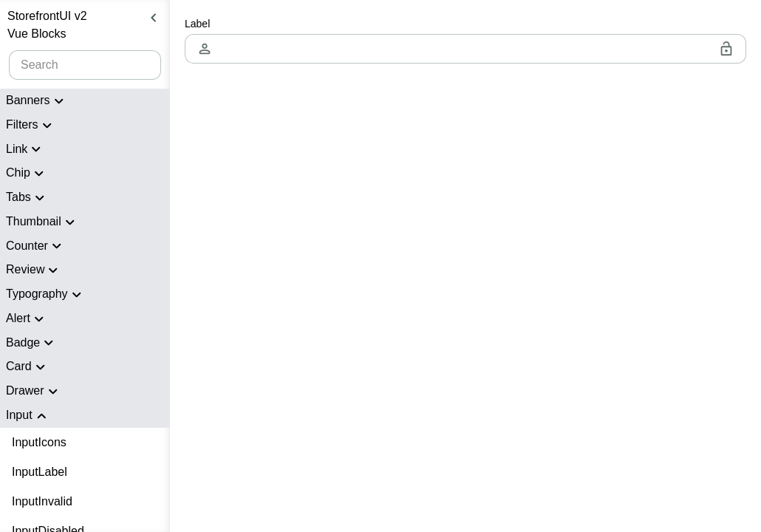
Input (28, 416)
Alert (27, 319)
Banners (37, 101)
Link (25, 149)
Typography (46, 295)
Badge (32, 343)
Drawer (34, 392)
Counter (36, 246)
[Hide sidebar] (154, 18)
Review (34, 270)
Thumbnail (42, 222)
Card (28, 367)
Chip (27, 174)
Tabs (27, 198)
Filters (31, 126)
